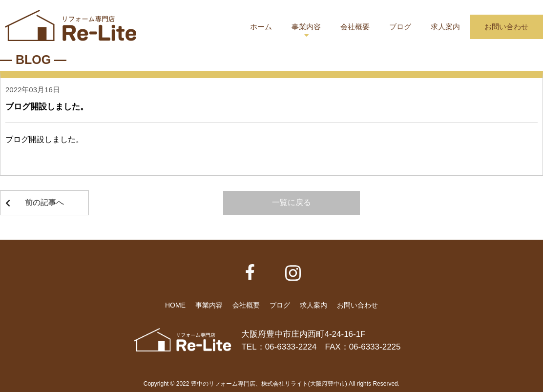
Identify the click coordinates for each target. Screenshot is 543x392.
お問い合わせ (506, 27)
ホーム (261, 27)
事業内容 (306, 27)
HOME (175, 305)
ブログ (400, 27)
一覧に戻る (292, 202)
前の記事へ (44, 202)
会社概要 (355, 27)
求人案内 (445, 27)
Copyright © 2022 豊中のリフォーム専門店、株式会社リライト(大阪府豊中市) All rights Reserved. (271, 384)
